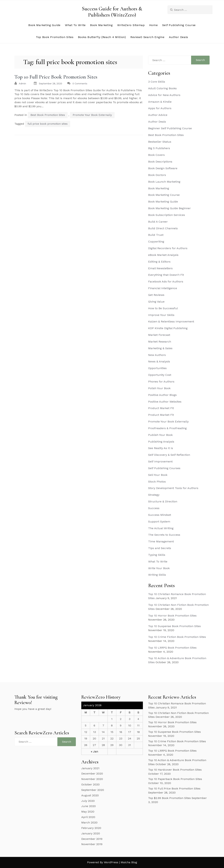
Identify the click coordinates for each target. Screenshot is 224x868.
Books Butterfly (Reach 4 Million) (102, 37)
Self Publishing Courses (164, 468)
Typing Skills (157, 555)
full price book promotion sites (48, 124)
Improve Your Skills (161, 315)
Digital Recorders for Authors (168, 248)
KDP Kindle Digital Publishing (168, 328)
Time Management (161, 541)
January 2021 (90, 768)
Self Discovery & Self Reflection (169, 455)
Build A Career (158, 222)
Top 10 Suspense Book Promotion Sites (174, 626)
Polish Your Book (159, 388)
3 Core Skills (157, 82)
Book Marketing (101, 25)
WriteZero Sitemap (131, 25)
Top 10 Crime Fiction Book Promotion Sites (177, 637)
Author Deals (179, 37)
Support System (159, 522)
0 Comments (80, 84)
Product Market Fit (161, 408)
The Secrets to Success (164, 535)
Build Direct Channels (163, 228)
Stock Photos (157, 482)
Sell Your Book (158, 475)
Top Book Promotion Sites (55, 37)
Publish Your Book (160, 435)
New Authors (157, 355)
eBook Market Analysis (163, 255)
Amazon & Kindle (160, 102)
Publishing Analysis (161, 442)
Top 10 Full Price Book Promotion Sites (56, 77)
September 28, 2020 (51, 84)
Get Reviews (156, 295)
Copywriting (156, 242)
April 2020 (88, 817)
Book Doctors (157, 175)
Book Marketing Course (164, 195)
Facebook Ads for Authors (166, 281)
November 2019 (92, 844)
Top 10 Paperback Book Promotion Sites (175, 779)
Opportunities (157, 368)
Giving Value (156, 302)
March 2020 (89, 822)
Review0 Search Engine (147, 37)
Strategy (154, 495)
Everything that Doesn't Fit (166, 275)
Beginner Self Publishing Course (170, 128)
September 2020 (93, 790)
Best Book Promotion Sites (48, 115)
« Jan (94, 752)
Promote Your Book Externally (92, 115)
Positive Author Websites (165, 402)
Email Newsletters (160, 268)
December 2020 (92, 774)
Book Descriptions (160, 162)
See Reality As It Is (161, 448)
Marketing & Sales (160, 348)
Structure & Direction (163, 501)
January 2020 (91, 833)
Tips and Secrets (160, 548)
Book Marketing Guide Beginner (169, 208)
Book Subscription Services (167, 215)
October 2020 (90, 784)
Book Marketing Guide (44, 25)
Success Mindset (160, 515)
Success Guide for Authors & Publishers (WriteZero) (112, 12)
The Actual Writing (161, 528)
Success (154, 508)
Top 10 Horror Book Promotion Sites (172, 616)
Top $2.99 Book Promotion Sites (169, 798)
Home (154, 25)
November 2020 (92, 779)
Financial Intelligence (163, 288)
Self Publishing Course (179, 25)
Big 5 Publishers (159, 148)
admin (22, 84)
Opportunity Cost (160, 375)
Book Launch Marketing (164, 182)
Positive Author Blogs (162, 395)
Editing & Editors (159, 262)
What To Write (75, 25)
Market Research (160, 342)
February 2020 (91, 828)
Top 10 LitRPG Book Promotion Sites (172, 648)
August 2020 (90, 795)
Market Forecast (159, 335)
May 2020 (88, 812)
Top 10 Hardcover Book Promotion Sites (175, 770)
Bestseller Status (160, 142)
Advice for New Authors (164, 95)
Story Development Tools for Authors (173, 488)
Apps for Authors (160, 108)
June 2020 (89, 806)
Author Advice (158, 115)
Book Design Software (163, 168)
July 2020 (88, 801)
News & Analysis (159, 361)
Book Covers (156, 155)
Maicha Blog (129, 862)
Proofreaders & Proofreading (167, 428)
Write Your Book (159, 568)
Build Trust (156, 235)
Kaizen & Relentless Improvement (171, 321)
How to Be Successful (163, 308)
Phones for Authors (161, 382)
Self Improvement (160, 461)
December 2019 (92, 839)
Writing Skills (157, 575)
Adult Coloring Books (162, 88)
